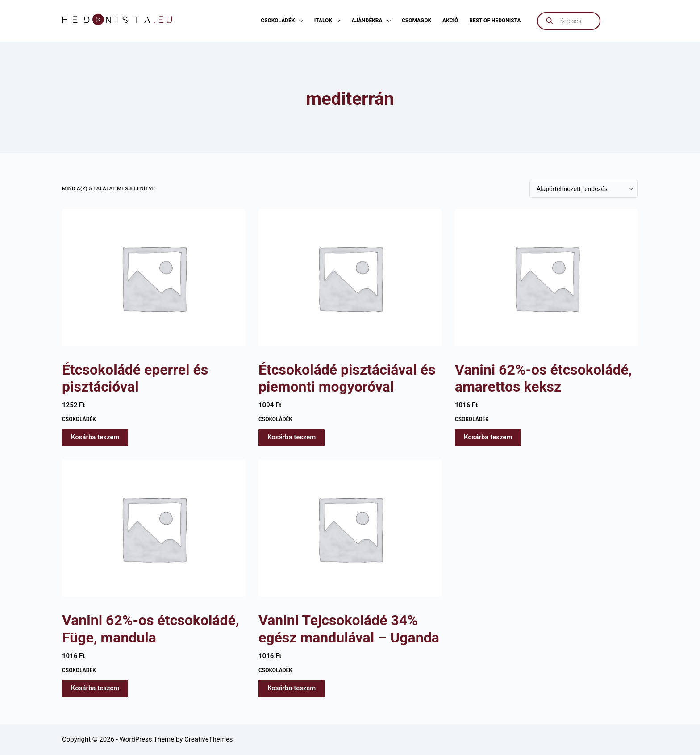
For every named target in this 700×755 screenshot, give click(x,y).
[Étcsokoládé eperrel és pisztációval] (154, 278)
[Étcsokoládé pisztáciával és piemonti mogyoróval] (350, 278)
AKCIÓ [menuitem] (450, 21)
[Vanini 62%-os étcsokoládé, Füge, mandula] (154, 529)
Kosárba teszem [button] (95, 437)
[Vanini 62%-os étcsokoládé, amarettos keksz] (546, 278)
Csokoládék (79, 419)
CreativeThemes (209, 739)
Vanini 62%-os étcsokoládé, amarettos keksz (544, 378)
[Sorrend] (584, 189)
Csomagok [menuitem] (417, 21)
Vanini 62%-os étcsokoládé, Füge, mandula (151, 629)
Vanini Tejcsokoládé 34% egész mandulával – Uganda (349, 629)
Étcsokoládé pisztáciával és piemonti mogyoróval (347, 378)
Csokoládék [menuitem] (283, 21)
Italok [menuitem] (329, 21)
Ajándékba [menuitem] (373, 21)
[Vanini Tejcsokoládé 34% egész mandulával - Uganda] (350, 529)
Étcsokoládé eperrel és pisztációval (135, 378)
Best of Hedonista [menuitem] (495, 21)
